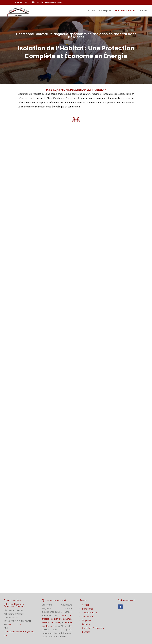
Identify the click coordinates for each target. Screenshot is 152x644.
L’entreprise (105, 11)
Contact (143, 11)
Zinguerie (87, 620)
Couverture (87, 616)
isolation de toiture (51, 622)
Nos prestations (124, 11)
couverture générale (61, 619)
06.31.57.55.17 (15, 624)
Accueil (92, 11)
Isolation (86, 624)
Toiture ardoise (89, 613)
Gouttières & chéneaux (93, 628)
